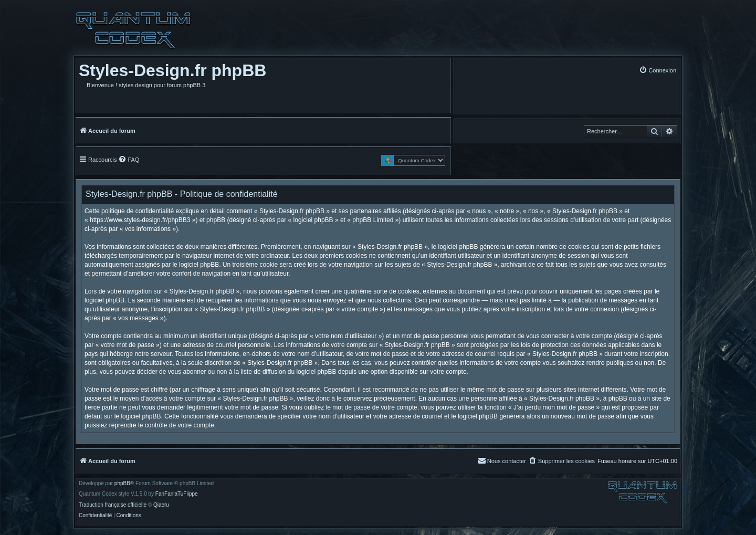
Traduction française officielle (113, 505)
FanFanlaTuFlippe (177, 494)
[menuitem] (658, 70)
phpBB (122, 484)
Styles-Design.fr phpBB (172, 70)
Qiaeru (161, 505)
